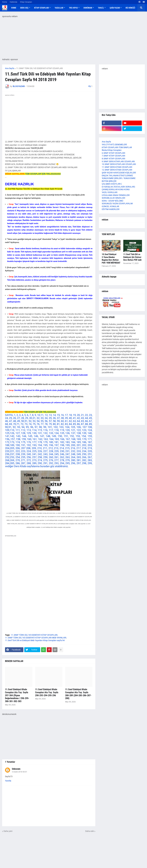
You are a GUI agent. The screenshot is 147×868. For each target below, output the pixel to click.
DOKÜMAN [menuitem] (88, 8)
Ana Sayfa (10, 68)
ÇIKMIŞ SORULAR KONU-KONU (116, 189)
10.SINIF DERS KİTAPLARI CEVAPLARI (119, 164)
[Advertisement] (49, 564)
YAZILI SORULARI (110, 192)
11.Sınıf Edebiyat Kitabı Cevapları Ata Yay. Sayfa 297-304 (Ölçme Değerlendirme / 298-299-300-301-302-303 (17, 695)
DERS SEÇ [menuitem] (24, 8)
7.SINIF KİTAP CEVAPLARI (113, 156)
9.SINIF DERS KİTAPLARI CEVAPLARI (118, 161)
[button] (134, 8)
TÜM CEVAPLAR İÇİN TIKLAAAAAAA (43, 174)
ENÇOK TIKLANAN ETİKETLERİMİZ (117, 176)
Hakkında (13, 2)
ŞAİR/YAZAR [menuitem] (115, 8)
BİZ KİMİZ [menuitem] (130, 8)
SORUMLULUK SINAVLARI (113, 198)
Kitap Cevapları (26, 2)
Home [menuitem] (14, 8)
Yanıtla (8, 781)
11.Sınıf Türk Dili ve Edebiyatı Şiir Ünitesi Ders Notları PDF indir (133, 257)
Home (5, 2)
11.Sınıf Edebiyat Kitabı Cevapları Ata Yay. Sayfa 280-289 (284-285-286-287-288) (78, 694)
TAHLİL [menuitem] (101, 8)
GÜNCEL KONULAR (110, 206)
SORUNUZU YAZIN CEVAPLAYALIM (117, 204)
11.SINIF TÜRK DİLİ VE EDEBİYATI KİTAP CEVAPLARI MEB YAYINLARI (36, 638)
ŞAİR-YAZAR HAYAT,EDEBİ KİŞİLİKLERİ (119, 173)
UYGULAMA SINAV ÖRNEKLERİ (116, 195)
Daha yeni (8, 831)
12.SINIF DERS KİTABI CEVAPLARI (117, 170)
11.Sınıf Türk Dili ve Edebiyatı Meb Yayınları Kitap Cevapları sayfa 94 (35, 640)
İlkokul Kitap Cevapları (112, 150)
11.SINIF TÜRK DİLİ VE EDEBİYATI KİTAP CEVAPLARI (40, 68)
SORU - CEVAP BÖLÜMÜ (112, 201)
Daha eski (90, 831)
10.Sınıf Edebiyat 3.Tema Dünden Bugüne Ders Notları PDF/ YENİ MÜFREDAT (111, 259)
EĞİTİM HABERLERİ (111, 209)
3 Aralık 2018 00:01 (20, 772)
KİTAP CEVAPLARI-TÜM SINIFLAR (117, 147)
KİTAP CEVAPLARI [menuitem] (42, 8)
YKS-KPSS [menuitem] (73, 8)
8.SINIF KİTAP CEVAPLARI (113, 159)
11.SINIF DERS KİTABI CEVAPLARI (117, 167)
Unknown (16, 769)
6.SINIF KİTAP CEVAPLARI (113, 153)
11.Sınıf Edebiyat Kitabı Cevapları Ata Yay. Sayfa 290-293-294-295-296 (47, 692)
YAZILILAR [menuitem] (59, 8)
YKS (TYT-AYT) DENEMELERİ (114, 145)
